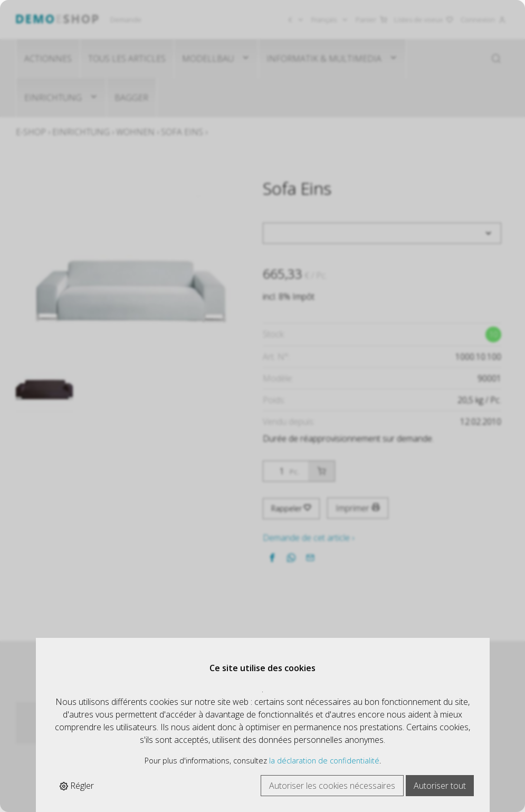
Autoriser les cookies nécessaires (332, 786)
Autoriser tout (440, 786)
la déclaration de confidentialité (324, 761)
